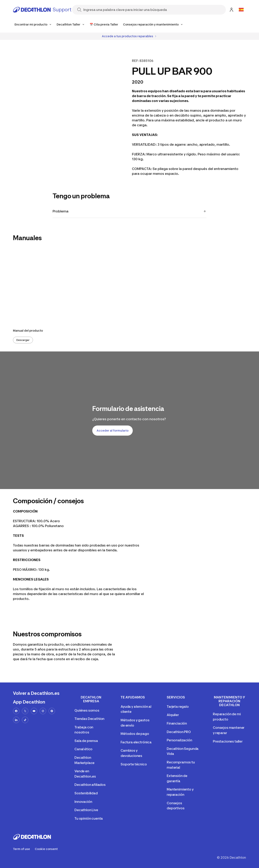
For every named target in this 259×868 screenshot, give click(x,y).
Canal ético (83, 749)
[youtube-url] (34, 711)
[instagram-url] (43, 711)
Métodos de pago (135, 734)
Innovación (83, 802)
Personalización (179, 740)
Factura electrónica (136, 742)
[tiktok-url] (25, 720)
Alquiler (173, 715)
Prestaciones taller (228, 741)
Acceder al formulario (113, 430)
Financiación (177, 723)
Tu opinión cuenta (89, 818)
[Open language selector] (241, 10)
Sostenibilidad (86, 793)
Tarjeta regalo (178, 707)
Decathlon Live (86, 810)
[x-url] (25, 711)
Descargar (23, 340)
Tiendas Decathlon (89, 719)
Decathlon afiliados (90, 785)
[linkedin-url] (16, 720)
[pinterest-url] (52, 711)
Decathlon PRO (179, 732)
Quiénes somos (87, 710)
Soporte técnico (134, 764)
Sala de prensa (86, 741)
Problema (129, 211)
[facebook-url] (16, 711)
